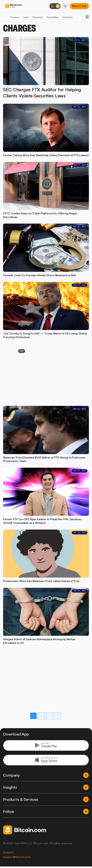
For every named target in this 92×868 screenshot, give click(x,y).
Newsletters (53, 17)
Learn (26, 17)
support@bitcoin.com (17, 857)
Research (38, 17)
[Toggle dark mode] (55, 6)
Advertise (67, 17)
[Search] (65, 6)
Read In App (79, 6)
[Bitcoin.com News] (14, 6)
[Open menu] (87, 17)
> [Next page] (57, 716)
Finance (15, 17)
